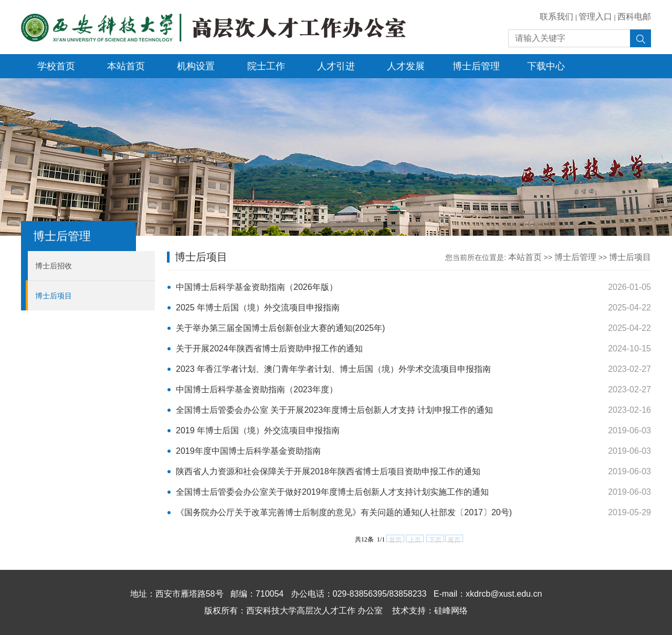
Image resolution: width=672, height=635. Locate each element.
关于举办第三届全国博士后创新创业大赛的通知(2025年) (280, 328)
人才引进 (336, 66)
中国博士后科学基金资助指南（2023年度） (257, 389)
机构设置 (196, 66)
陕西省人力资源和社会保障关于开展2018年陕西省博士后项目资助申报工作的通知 (328, 471)
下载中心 (546, 66)
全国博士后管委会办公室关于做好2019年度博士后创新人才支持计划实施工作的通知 (332, 492)
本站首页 (126, 66)
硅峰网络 (451, 611)
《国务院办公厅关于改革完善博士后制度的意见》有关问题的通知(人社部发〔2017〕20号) (344, 512)
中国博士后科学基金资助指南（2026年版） (257, 287)
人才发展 (406, 66)
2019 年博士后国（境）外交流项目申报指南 (258, 430)
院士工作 (266, 66)
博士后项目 (54, 296)
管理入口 (595, 17)
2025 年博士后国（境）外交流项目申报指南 (258, 308)
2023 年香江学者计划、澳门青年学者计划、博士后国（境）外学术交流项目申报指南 (333, 369)
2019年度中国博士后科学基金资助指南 (248, 451)
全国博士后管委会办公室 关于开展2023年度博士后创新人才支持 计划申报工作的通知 (334, 410)
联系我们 (556, 17)
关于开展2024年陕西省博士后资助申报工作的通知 (269, 348)
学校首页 (56, 66)
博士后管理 (476, 66)
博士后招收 (54, 266)
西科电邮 (634, 17)
